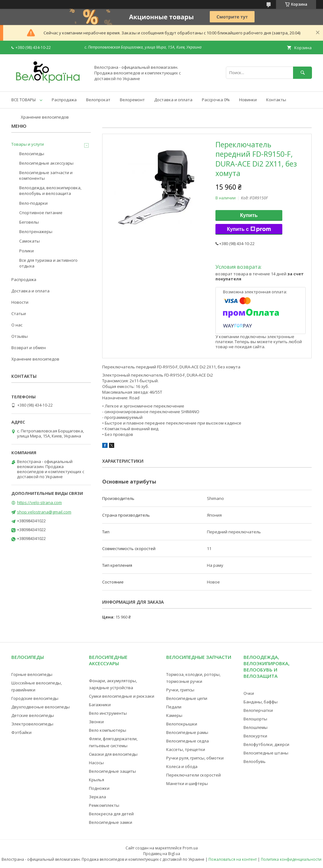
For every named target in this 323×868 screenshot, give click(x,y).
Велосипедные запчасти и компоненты (46, 175)
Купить (249, 215)
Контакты (276, 100)
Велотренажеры (36, 232)
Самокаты (29, 241)
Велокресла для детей (111, 814)
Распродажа (64, 100)
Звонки (96, 722)
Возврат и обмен (29, 348)
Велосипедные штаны (266, 753)
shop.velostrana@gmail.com (44, 512)
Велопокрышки (182, 724)
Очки (249, 693)
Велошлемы (255, 727)
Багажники (100, 705)
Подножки (99, 788)
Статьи (19, 314)
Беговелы (29, 222)
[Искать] (302, 73)
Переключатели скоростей (194, 775)
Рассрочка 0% (216, 100)
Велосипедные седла (188, 741)
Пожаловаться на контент (233, 859)
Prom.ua (190, 848)
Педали (174, 707)
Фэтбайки (21, 732)
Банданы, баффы (261, 702)
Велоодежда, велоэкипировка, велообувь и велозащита (50, 191)
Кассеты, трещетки (186, 749)
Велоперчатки (258, 710)
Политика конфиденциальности (291, 859)
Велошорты (255, 719)
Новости (20, 302)
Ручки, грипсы (180, 690)
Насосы (96, 763)
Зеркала (97, 797)
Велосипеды (32, 154)
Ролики (26, 251)
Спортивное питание (41, 213)
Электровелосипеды (32, 724)
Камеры (174, 715)
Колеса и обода (182, 766)
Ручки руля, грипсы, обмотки (195, 758)
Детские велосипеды (33, 715)
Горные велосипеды (32, 674)
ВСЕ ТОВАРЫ (23, 100)
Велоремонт (132, 100)
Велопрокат (98, 100)
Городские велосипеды (35, 698)
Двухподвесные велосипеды (41, 707)
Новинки (248, 100)
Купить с (249, 229)
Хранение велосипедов (45, 117)
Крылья (97, 780)
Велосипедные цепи (187, 698)
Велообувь (255, 761)
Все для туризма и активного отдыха (48, 263)
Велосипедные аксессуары (46, 163)
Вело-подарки (33, 203)
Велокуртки (255, 736)
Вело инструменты (108, 713)
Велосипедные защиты (112, 771)
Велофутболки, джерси (266, 744)
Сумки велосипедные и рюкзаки (122, 696)
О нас (17, 325)
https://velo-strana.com (39, 502)
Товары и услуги (28, 144)
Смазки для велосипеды (113, 754)
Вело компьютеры (108, 730)
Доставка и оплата (173, 100)
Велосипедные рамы (187, 732)
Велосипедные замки (111, 822)
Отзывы (20, 336)
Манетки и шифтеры (187, 783)
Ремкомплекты (104, 805)
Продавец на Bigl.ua (162, 854)
